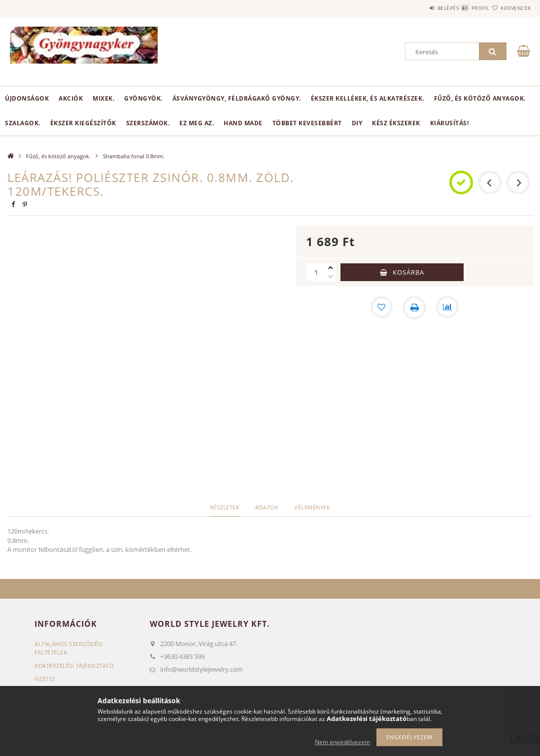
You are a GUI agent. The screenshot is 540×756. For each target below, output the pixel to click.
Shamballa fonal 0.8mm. (134, 156)
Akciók (71, 98)
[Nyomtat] (414, 308)
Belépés (419, 8)
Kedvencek (510, 8)
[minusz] (331, 277)
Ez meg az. (197, 123)
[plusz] (331, 268)
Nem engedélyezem (342, 742)
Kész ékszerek (396, 123)
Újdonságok (27, 98)
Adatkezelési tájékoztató (74, 666)
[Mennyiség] (316, 272)
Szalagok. (23, 123)
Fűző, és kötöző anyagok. (480, 98)
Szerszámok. (148, 123)
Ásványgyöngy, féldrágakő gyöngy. (237, 98)
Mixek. (103, 98)
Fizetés (45, 679)
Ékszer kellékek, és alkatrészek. (368, 98)
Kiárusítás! (450, 123)
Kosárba (408, 272)
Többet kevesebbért (307, 123)
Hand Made (243, 123)
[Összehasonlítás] (448, 308)
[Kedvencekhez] (381, 308)
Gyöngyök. (143, 98)
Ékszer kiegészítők (83, 123)
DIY (357, 123)
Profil (463, 8)
